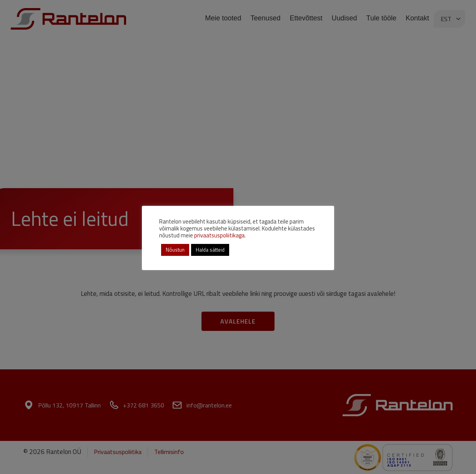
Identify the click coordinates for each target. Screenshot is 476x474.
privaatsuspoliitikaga (219, 235)
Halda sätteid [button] (210, 250)
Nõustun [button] (175, 250)
